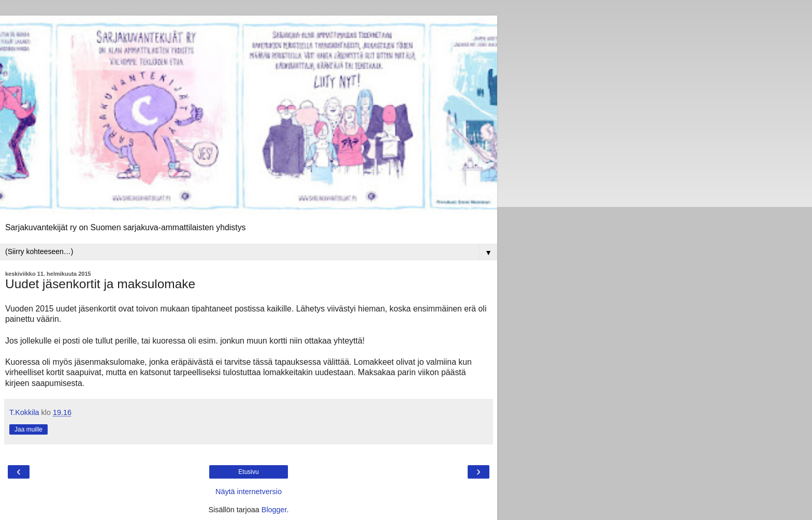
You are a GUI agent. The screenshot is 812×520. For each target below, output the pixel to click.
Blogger (274, 510)
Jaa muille (28, 429)
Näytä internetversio (249, 492)
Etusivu (248, 472)
